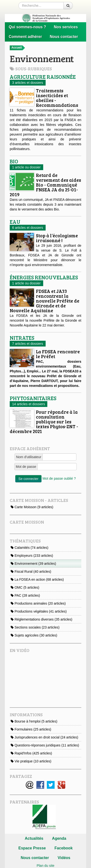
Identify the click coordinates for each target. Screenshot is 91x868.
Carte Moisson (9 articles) (32, 507)
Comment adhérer (25, 37)
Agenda (59, 838)
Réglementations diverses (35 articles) (41, 619)
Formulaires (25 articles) (31, 729)
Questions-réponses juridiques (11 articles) (45, 745)
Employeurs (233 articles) (32, 556)
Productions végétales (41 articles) (39, 611)
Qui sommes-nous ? (27, 27)
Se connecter (29, 479)
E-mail (30, 785)
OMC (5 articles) (25, 587)
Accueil (18, 48)
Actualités (34, 838)
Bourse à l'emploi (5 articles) (34, 721)
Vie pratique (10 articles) (31, 761)
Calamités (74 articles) (29, 548)
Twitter (51, 785)
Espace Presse (32, 848)
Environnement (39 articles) (33, 564)
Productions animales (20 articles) (38, 603)
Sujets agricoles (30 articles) (34, 635)
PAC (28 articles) (25, 595)
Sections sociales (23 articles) (35, 627)
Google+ (61, 785)
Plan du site (45, 866)
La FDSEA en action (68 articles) (37, 579)
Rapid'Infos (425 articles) (31, 753)
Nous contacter (64, 37)
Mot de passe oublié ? (59, 478)
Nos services (66, 27)
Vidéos (64, 858)
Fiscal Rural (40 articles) (31, 571)
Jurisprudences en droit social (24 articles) (44, 737)
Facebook (40, 785)
